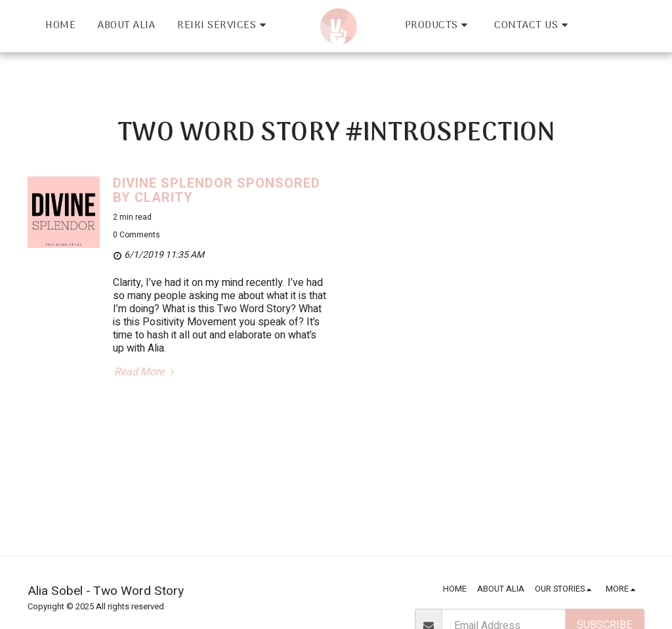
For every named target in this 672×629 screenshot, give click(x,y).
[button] (224, 26)
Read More (146, 372)
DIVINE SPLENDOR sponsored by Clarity (217, 191)
